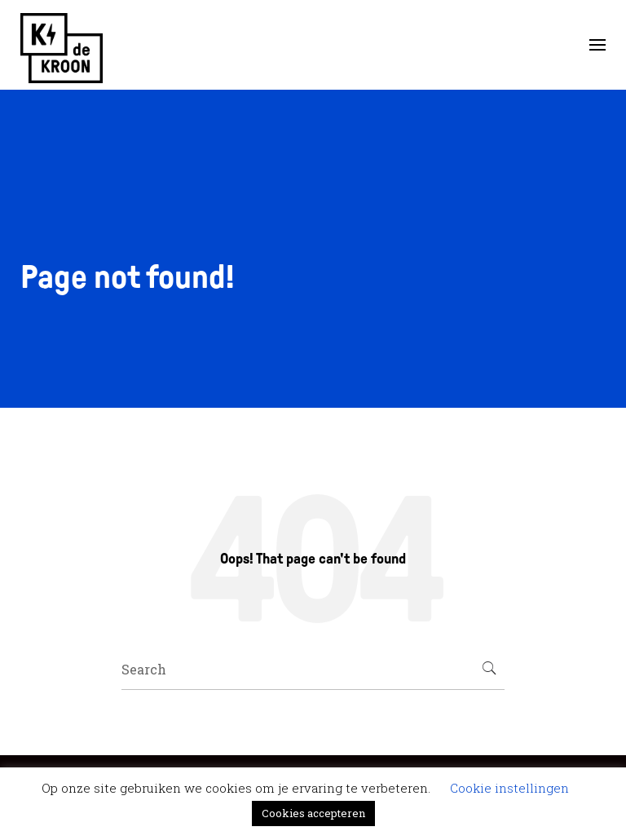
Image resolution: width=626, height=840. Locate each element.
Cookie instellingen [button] (509, 788)
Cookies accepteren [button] (313, 813)
